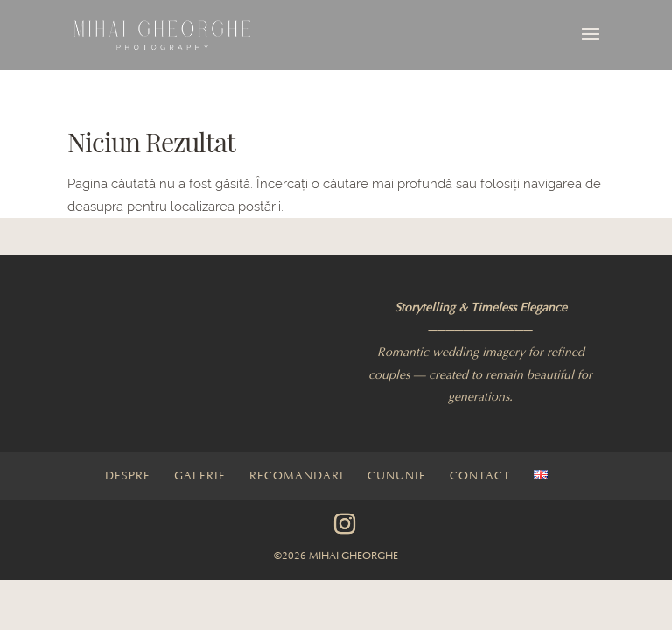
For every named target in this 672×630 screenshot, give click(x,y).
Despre (128, 476)
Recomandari (297, 476)
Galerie (200, 476)
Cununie (397, 476)
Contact (480, 476)
